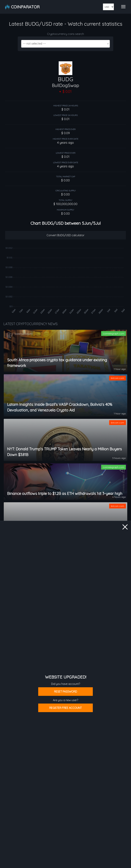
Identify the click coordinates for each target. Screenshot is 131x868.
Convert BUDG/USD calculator (65, 235)
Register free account (65, 708)
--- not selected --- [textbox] (34, 44)
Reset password (66, 692)
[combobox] (65, 44)
